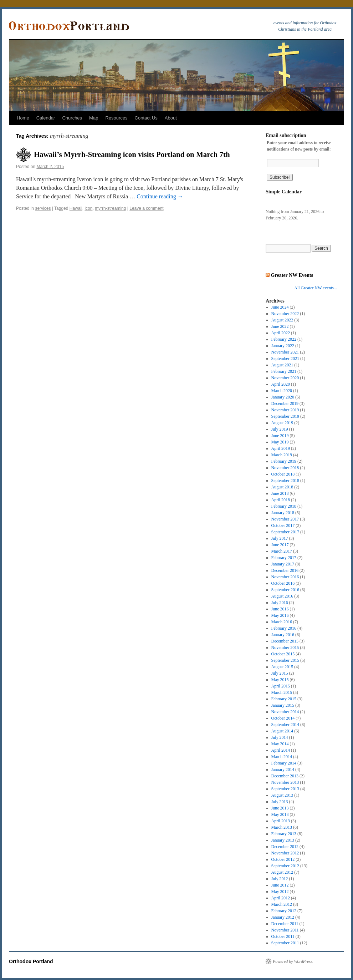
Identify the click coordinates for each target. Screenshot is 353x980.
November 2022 (285, 314)
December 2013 (285, 776)
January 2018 (283, 513)
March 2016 (282, 622)
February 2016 (284, 628)
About (171, 118)
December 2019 (285, 403)
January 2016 (283, 635)
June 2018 (280, 493)
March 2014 (282, 757)
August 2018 (282, 487)
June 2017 (280, 545)
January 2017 (283, 564)
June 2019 (280, 436)
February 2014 (284, 763)
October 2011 (283, 936)
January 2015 (283, 705)
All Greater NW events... (316, 288)
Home (23, 118)
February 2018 (284, 506)
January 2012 (283, 917)
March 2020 (282, 391)
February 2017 (284, 558)
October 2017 (283, 525)
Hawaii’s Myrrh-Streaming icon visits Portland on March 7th (132, 154)
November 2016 (285, 577)
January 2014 (283, 770)
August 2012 (282, 872)
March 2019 (282, 455)
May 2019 (280, 442)
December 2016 (285, 570)
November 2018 (285, 468)
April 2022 (281, 333)
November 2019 (285, 410)
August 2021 (282, 365)
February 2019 (284, 461)
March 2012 (282, 904)
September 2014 (285, 725)
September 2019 (285, 416)
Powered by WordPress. (293, 961)
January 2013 (283, 840)
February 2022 (284, 339)
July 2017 (280, 538)
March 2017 (282, 551)
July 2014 (280, 737)
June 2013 (280, 808)
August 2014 (282, 731)
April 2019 (281, 448)
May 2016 (280, 615)
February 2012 (284, 911)
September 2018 (285, 481)
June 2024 (280, 307)
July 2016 (280, 603)
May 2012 (280, 892)
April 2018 (281, 500)
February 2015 (284, 699)
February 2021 (284, 371)
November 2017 (285, 519)
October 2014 (283, 718)
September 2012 (285, 866)
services (43, 208)
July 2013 (280, 802)
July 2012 (280, 879)
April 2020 (281, 384)
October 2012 (283, 859)
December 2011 (285, 924)
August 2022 (282, 320)
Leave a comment (146, 208)
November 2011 (285, 930)
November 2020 (285, 378)
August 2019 (282, 423)
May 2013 (280, 814)
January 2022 (283, 346)
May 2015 (280, 680)
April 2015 (281, 686)
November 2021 (285, 352)
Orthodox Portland (31, 961)
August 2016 (282, 596)
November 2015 (285, 648)
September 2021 (285, 359)
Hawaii (76, 208)
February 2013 (284, 834)
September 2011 (285, 943)
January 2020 (283, 397)
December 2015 (285, 641)
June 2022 (280, 326)
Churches (72, 118)
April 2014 (281, 750)
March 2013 (282, 827)
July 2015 (280, 673)
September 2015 (285, 660)
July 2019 (280, 429)
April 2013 (281, 821)
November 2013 (285, 782)
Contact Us (146, 118)
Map (94, 118)
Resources (116, 118)
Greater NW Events (292, 275)
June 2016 (280, 609)
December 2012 (285, 847)
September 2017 (285, 532)
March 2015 (282, 692)
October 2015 (283, 654)
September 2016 (285, 590)
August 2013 (282, 795)
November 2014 (285, 712)
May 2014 (280, 744)
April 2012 (281, 898)
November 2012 (285, 853)
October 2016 (283, 583)
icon (88, 208)
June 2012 (280, 885)
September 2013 (285, 789)
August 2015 (282, 667)
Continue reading (160, 196)
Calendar (46, 118)
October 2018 (283, 474)
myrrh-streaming (110, 208)
